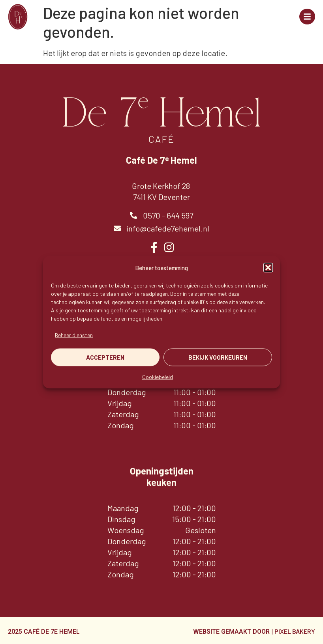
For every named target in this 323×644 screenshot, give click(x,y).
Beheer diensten (74, 335)
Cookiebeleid (158, 376)
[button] (268, 267)
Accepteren (105, 357)
